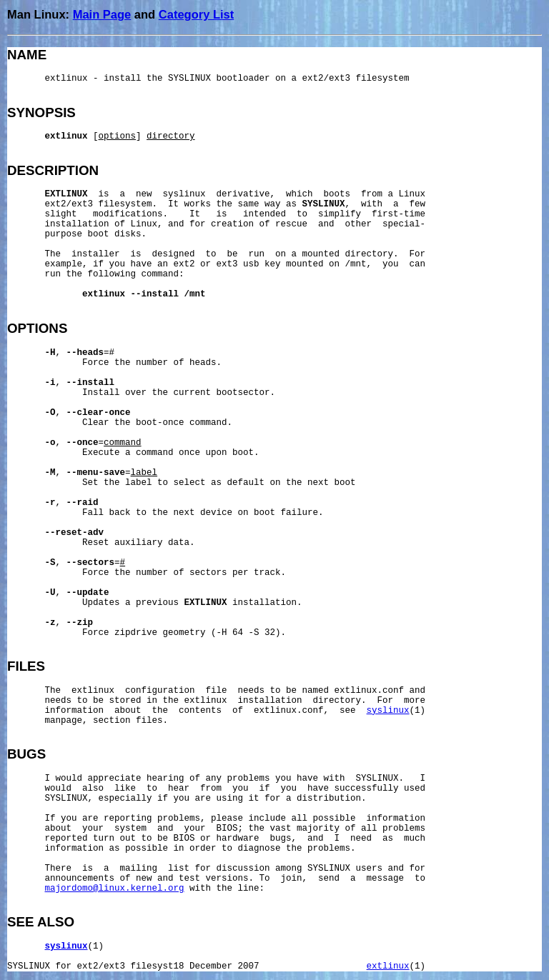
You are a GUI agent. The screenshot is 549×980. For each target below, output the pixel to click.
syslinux (388, 711)
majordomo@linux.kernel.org (115, 889)
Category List (196, 14)
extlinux (388, 966)
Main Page (102, 14)
